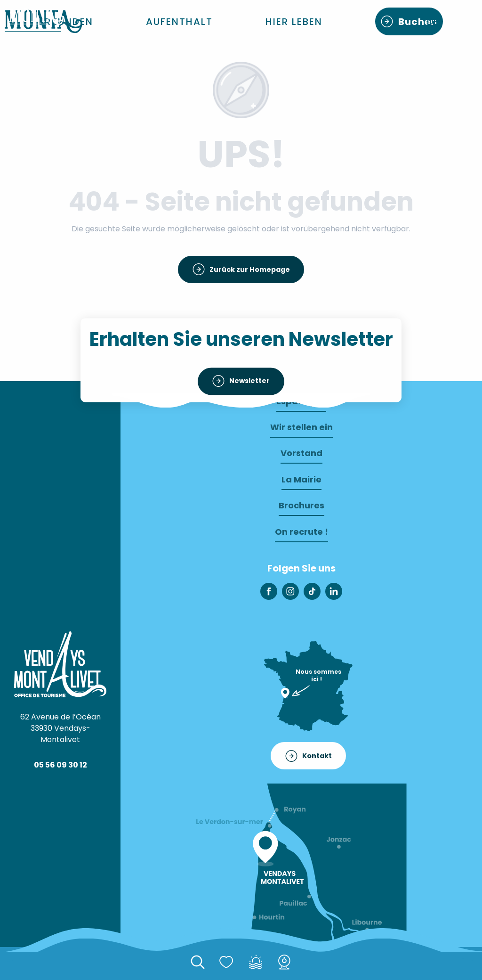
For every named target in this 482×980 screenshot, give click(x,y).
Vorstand (301, 453)
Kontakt (317, 756)
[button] (66, 22)
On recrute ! (301, 532)
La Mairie (301, 479)
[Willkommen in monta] (36, 17)
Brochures (301, 505)
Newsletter (249, 381)
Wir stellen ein (301, 427)
